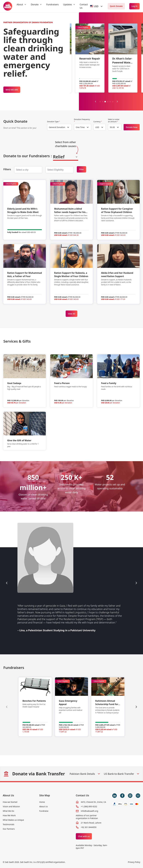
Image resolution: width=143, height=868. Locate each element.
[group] (35, 707)
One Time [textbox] (80, 127)
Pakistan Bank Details (85, 774)
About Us (8, 795)
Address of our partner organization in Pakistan (87, 817)
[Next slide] (117, 102)
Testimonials (9, 824)
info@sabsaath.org (90, 811)
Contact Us (82, 795)
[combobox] (97, 6)
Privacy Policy (134, 862)
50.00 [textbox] (112, 127)
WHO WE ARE (12, 90)
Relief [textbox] (59, 157)
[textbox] (94, 6)
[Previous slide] (96, 102)
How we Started (10, 802)
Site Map (45, 795)
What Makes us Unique (13, 820)
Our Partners (9, 829)
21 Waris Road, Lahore (91, 823)
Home (42, 802)
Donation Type (53, 122)
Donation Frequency (82, 121)
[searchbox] (24, 170)
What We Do (8, 811)
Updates (68, 4)
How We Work (9, 815)
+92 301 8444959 (89, 827)
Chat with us (84, 836)
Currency (98, 122)
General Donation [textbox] (57, 127)
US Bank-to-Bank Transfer (122, 774)
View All (71, 314)
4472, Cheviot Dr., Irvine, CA (93, 802)
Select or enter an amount (114, 121)
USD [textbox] (97, 127)
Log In (134, 6)
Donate (35, 4)
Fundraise (44, 811)
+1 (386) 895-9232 (89, 806)
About (20, 4)
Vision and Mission (11, 806)
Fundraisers (53, 4)
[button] (100, 102)
